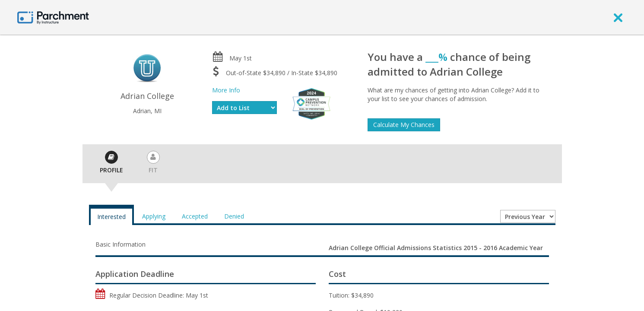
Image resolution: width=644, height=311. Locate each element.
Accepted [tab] (195, 216)
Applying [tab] (154, 216)
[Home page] (53, 17)
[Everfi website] (311, 103)
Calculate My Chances (404, 125)
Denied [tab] (234, 216)
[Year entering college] (528, 216)
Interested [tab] (111, 217)
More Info (226, 90)
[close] (618, 17)
